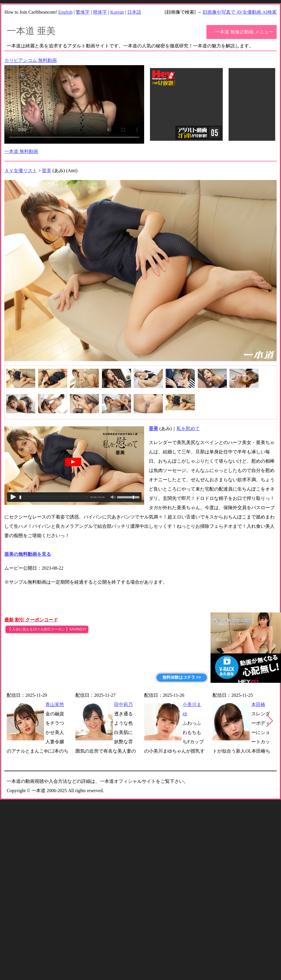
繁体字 (83, 12)
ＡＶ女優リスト (21, 171)
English (65, 12)
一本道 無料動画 (21, 151)
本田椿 (258, 704)
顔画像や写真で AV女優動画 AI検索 (240, 12)
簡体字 (100, 12)
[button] (270, 721)
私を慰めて (188, 428)
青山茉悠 (55, 704)
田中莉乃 (123, 704)
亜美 (47, 171)
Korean (117, 12)
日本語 (134, 12)
